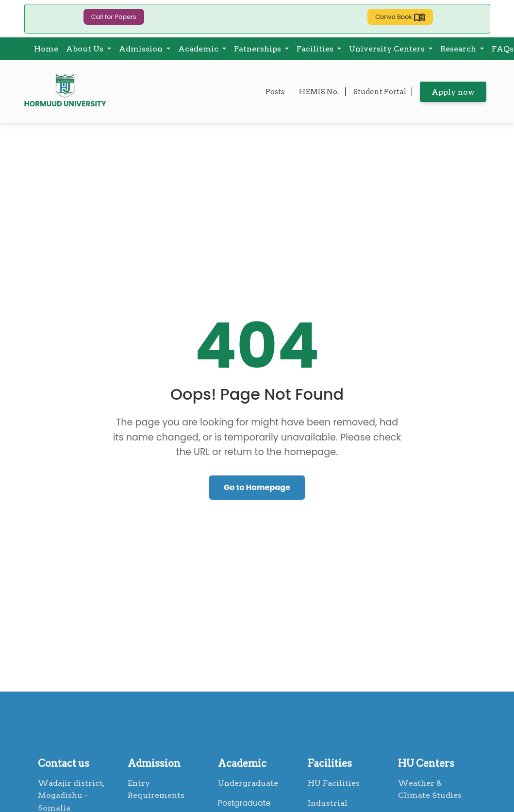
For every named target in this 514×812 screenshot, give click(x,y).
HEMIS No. (320, 92)
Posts (276, 92)
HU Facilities (334, 783)
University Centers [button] (388, 49)
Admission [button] (142, 49)
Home (46, 49)
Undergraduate (248, 783)
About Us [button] (86, 49)
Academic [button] (199, 49)
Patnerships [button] (258, 49)
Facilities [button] (316, 49)
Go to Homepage (257, 487)
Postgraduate (244, 803)
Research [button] (459, 49)
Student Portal (380, 92)
